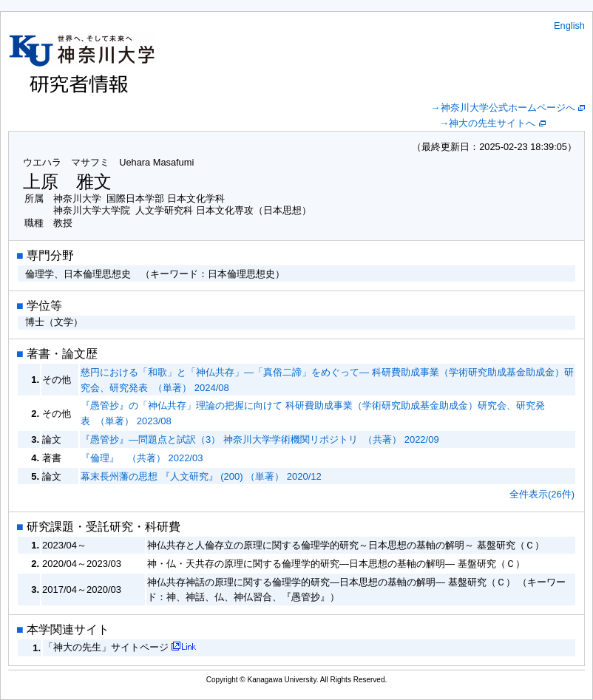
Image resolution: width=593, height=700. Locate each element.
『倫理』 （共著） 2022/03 (142, 458)
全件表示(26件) (542, 494)
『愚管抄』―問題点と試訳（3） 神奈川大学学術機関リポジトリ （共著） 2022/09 (260, 439)
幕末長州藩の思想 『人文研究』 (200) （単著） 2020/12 (201, 476)
